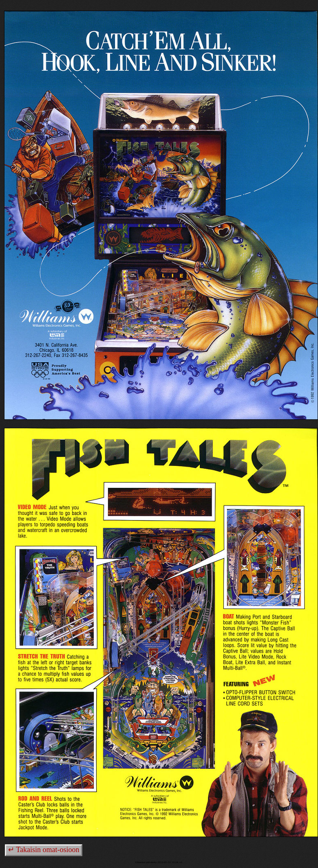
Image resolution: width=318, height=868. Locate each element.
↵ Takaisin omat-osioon (44, 850)
